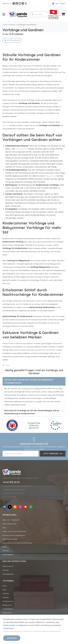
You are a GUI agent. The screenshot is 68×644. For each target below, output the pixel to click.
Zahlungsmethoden (10, 539)
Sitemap (6, 551)
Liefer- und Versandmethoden (14, 531)
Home (5, 25)
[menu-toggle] (4, 14)
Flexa (4, 586)
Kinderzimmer (22, 149)
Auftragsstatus (8, 574)
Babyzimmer (51, 176)
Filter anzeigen (13, 40)
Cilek (7, 365)
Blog (4, 547)
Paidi (4, 590)
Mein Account (8, 566)
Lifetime (6, 593)
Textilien (12, 25)
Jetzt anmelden (51, 454)
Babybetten (7, 613)
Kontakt (6, 570)
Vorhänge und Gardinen (27, 25)
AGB (4, 528)
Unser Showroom (9, 524)
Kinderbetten (8, 609)
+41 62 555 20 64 (11, 482)
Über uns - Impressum (11, 520)
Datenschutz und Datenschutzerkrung (17, 543)
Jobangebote (8, 554)
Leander (6, 597)
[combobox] (39, 14)
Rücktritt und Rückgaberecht (14, 535)
